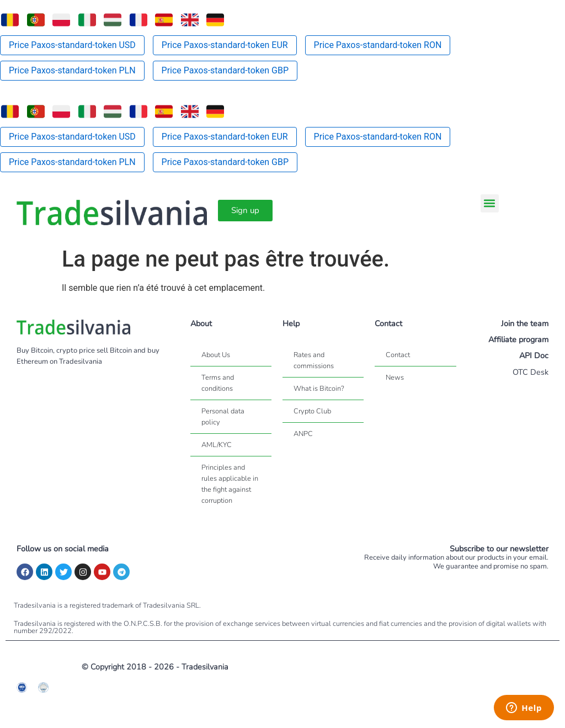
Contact (398, 355)
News (395, 378)
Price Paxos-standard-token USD (72, 45)
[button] (490, 203)
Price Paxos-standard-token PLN (72, 70)
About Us (216, 355)
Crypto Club (312, 411)
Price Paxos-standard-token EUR (225, 45)
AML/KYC (217, 445)
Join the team (525, 323)
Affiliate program (518, 339)
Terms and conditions (218, 383)
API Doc (534, 355)
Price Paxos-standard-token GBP (225, 70)
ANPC (303, 434)
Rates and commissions (314, 360)
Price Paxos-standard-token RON (378, 45)
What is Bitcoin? (319, 389)
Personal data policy (223, 417)
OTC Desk (531, 372)
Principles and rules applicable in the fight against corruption (230, 484)
